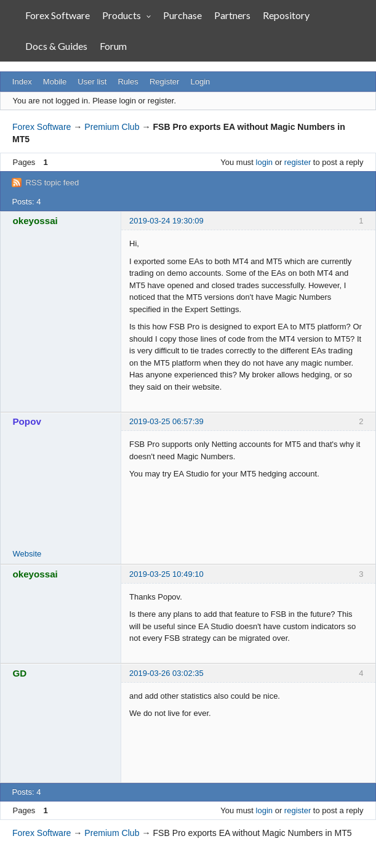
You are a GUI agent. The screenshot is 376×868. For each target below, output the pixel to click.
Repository (286, 15)
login (264, 162)
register (298, 162)
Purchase (182, 15)
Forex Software (58, 15)
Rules (128, 82)
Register (164, 82)
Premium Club (112, 127)
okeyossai (35, 221)
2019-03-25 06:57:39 (166, 421)
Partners (232, 15)
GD (20, 673)
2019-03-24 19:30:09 (166, 221)
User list (92, 82)
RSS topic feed (52, 183)
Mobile (55, 82)
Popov (27, 421)
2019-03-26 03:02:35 (166, 673)
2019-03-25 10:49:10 (166, 574)
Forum (113, 46)
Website (27, 554)
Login (201, 82)
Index (22, 82)
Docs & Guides (56, 46)
